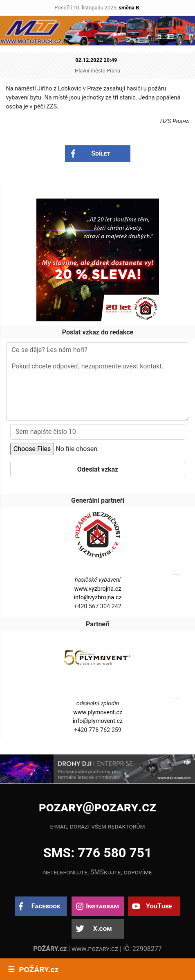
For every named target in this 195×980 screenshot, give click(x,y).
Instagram (102, 906)
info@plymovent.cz (98, 721)
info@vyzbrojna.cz (97, 597)
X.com (102, 929)
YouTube (159, 906)
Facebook (46, 906)
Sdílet (101, 153)
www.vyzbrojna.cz (98, 589)
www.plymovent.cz (98, 712)
